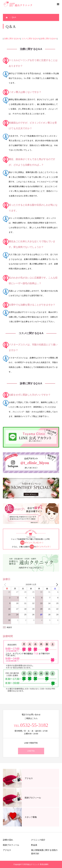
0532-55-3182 (34, 725)
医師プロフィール (11, 845)
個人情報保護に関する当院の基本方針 (44, 852)
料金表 (34, 845)
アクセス (7, 850)
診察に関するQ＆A (48, 39)
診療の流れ (8, 840)
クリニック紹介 (38, 840)
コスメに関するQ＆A (30, 39)
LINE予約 (31, 751)
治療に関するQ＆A (12, 39)
